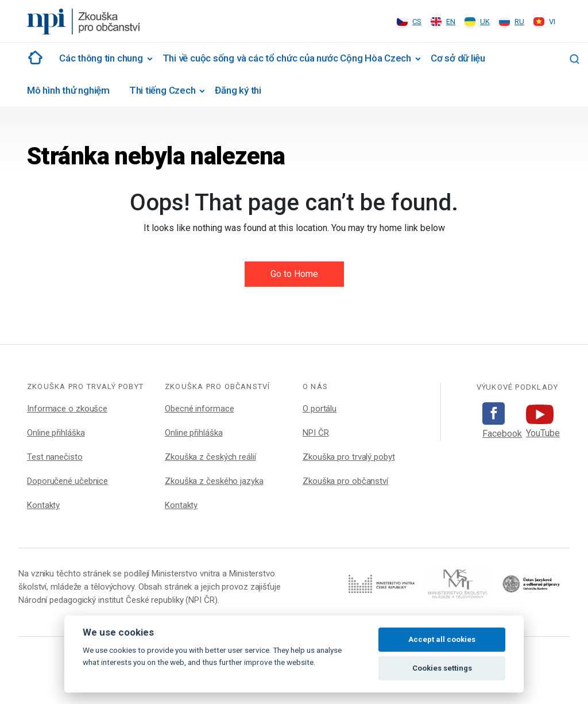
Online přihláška (56, 433)
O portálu (320, 409)
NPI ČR (316, 433)
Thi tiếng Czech (163, 90)
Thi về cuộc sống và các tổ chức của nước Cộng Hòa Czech (287, 58)
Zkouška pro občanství (345, 481)
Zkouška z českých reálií (210, 457)
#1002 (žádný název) (33, 57)
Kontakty (43, 505)
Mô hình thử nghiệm (68, 90)
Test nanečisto (55, 457)
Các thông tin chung (101, 58)
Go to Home (294, 274)
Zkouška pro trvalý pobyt (349, 457)
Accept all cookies (442, 639)
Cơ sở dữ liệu (458, 58)
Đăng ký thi (238, 90)
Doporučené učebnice (67, 481)
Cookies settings (442, 668)
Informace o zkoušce (67, 409)
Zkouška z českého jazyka (214, 481)
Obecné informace (199, 409)
